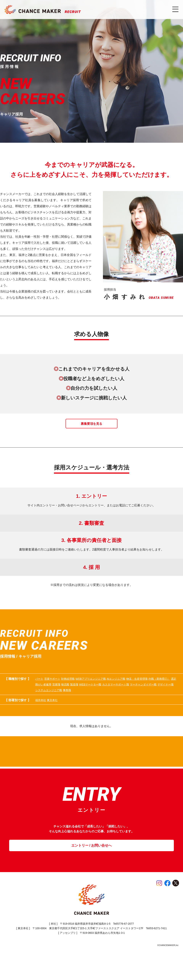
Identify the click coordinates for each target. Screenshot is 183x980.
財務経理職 (80, 687)
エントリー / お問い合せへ (91, 872)
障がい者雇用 (114, 693)
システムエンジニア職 (51, 707)
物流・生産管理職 (47, 693)
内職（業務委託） (77, 693)
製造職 (160, 693)
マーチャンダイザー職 (116, 700)
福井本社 (41, 718)
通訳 (97, 693)
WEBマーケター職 (48, 700)
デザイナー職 (145, 700)
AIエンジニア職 (142, 687)
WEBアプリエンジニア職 (109, 687)
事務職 (75, 707)
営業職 (132, 693)
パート (40, 687)
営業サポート (58, 687)
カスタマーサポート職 (80, 700)
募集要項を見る (91, 430)
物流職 (146, 693)
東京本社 (58, 718)
